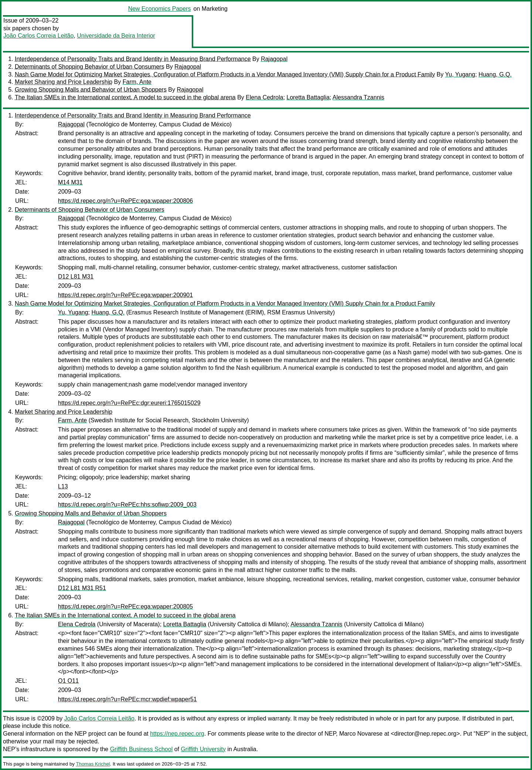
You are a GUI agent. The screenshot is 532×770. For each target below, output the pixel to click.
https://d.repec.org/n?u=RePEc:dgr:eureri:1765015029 (129, 403)
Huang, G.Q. (495, 74)
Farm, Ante (137, 82)
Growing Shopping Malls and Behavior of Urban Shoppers (91, 90)
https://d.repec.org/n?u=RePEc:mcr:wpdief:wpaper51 (127, 699)
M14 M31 (70, 182)
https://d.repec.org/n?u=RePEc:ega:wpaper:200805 (125, 607)
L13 (63, 486)
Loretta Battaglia (308, 97)
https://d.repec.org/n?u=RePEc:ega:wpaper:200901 (125, 295)
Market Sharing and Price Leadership (64, 82)
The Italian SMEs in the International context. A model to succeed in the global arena (125, 97)
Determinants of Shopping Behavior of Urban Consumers (90, 67)
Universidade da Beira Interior (116, 36)
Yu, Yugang (460, 74)
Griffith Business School (141, 749)
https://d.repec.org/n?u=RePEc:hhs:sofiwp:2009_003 (127, 505)
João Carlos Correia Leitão (38, 36)
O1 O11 (68, 681)
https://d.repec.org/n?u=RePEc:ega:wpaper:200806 (125, 201)
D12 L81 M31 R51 (82, 588)
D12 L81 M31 (76, 277)
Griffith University (203, 749)
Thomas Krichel (93, 764)
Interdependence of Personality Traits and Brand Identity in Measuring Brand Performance (133, 59)
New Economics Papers (160, 9)
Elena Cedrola (264, 97)
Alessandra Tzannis (358, 97)
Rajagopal (274, 59)
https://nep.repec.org (177, 734)
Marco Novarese (361, 734)
